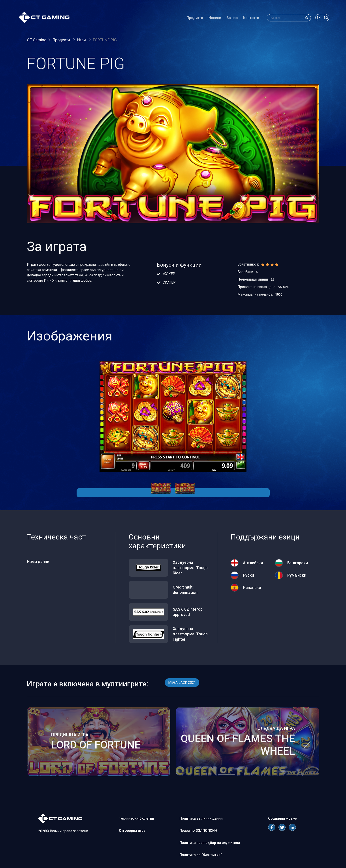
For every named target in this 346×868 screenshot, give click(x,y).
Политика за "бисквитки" (201, 855)
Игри (82, 40)
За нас (229, 19)
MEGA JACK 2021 (182, 683)
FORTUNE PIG (105, 40)
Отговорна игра (132, 831)
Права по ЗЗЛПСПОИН (198, 831)
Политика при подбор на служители (210, 843)
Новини (212, 19)
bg (322, 19)
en (315, 19)
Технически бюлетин (136, 818)
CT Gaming (37, 40)
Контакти (248, 19)
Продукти (192, 19)
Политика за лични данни (201, 818)
